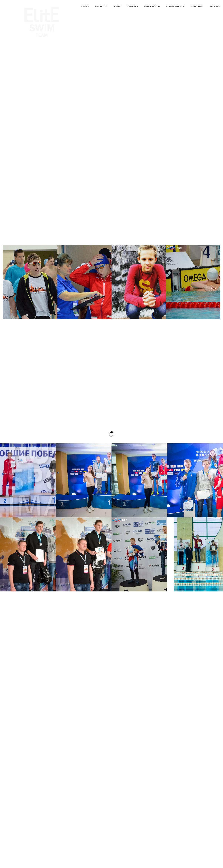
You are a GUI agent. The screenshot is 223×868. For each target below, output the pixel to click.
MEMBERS (132, 6)
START (85, 6)
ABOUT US (101, 6)
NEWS (117, 6)
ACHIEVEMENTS (175, 6)
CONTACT (214, 6)
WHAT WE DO (152, 6)
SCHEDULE (197, 6)
